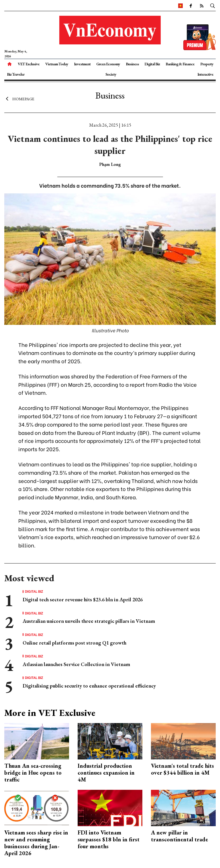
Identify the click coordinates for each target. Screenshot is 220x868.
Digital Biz (152, 64)
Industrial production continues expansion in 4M (106, 773)
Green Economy (108, 64)
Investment (82, 64)
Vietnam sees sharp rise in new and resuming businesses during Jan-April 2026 (36, 843)
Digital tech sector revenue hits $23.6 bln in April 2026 (83, 599)
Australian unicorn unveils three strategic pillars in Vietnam (89, 621)
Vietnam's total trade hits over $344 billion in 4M (182, 769)
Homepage (19, 99)
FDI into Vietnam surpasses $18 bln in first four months (109, 839)
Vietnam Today (57, 64)
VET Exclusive (29, 64)
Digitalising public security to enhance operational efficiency (89, 686)
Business (132, 64)
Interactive (205, 74)
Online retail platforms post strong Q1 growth (74, 643)
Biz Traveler (16, 74)
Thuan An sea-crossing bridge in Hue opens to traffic (33, 773)
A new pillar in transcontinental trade (179, 836)
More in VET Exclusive (50, 713)
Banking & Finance (180, 64)
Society (111, 74)
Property (207, 64)
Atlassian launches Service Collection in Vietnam (76, 664)
